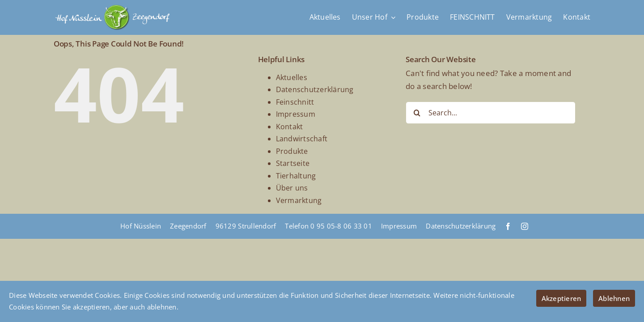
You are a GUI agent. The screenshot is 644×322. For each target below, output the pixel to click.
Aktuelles (292, 77)
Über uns (292, 188)
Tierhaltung (296, 176)
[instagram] (525, 226)
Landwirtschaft (302, 139)
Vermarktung (299, 200)
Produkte (292, 151)
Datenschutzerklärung (315, 89)
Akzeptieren (561, 298)
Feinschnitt (295, 102)
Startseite (293, 163)
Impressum (296, 114)
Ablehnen (614, 298)
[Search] (417, 113)
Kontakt (290, 127)
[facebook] (508, 226)
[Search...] (491, 113)
